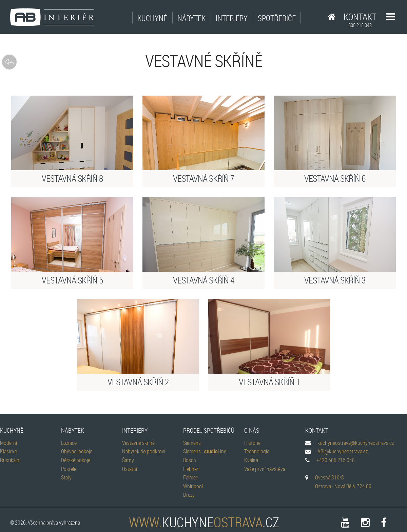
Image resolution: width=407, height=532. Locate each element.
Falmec (191, 477)
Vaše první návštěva (265, 469)
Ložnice (69, 443)
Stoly (66, 477)
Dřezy (189, 495)
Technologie (257, 451)
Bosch (190, 460)
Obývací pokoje (77, 451)
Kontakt (360, 20)
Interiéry (232, 18)
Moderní (8, 443)
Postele (69, 469)
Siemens (192, 443)
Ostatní (130, 469)
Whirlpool (193, 486)
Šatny (128, 460)
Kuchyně (152, 18)
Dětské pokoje (76, 460)
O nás (252, 430)
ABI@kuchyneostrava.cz (343, 451)
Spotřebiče (277, 18)
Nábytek (191, 18)
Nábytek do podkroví (144, 451)
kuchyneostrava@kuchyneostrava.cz (356, 443)
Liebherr (192, 469)
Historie (252, 443)
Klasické (8, 451)
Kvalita (251, 460)
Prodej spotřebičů (209, 430)
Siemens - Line (205, 451)
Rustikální (10, 460)
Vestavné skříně (138, 443)
